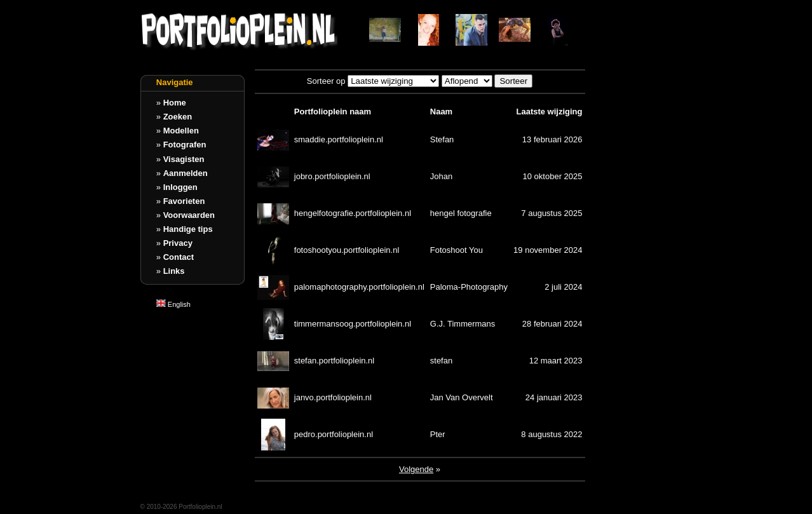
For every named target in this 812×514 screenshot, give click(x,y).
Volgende (416, 469)
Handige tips (188, 229)
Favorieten (184, 201)
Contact (179, 257)
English (173, 304)
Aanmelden (186, 173)
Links (174, 271)
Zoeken (178, 117)
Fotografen (185, 145)
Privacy (178, 243)
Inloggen (180, 187)
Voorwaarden (189, 215)
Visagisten (184, 159)
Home (175, 103)
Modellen (181, 131)
